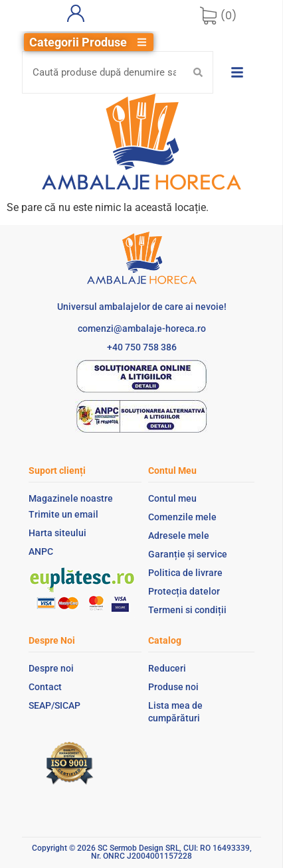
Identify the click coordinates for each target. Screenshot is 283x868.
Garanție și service (188, 554)
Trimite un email (63, 514)
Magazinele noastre (71, 498)
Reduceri (167, 668)
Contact (45, 687)
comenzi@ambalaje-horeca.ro (142, 328)
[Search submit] (198, 72)
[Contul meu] (76, 13)
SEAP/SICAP (54, 705)
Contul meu (172, 498)
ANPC (41, 551)
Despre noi (51, 668)
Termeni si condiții (187, 610)
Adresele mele (179, 536)
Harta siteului (57, 533)
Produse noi (173, 687)
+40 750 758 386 (142, 347)
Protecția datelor (184, 591)
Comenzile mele (182, 517)
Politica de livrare (185, 573)
